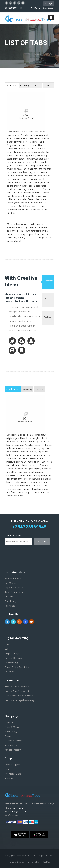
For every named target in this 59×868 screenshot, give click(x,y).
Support (51, 8)
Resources (10, 606)
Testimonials (11, 745)
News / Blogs (11, 732)
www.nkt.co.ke (28, 855)
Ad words (9, 672)
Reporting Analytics (14, 587)
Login (49, 3)
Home (30, 54)
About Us (9, 722)
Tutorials (9, 778)
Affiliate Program (13, 750)
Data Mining (11, 601)
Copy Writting (11, 663)
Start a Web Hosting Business (19, 696)
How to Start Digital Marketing (19, 700)
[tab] (12, 85)
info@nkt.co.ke (19, 812)
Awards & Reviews (14, 741)
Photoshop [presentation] (12, 85)
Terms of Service (16, 862)
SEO (7, 644)
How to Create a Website (17, 686)
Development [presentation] (48, 281)
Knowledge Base (13, 774)
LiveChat (43, 8)
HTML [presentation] (47, 85)
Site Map (46, 862)
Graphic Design (12, 653)
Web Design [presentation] (48, 317)
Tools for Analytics (14, 592)
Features (38, 54)
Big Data (9, 597)
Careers (9, 736)
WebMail (34, 8)
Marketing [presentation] (48, 299)
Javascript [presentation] (36, 85)
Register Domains (13, 658)
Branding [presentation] (24, 85)
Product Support (13, 765)
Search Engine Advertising (17, 667)
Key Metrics (10, 583)
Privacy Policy (33, 862)
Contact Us (10, 769)
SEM (7, 649)
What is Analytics (13, 578)
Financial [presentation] (39, 389)
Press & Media (12, 727)
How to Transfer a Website (18, 691)
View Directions (11, 815)
